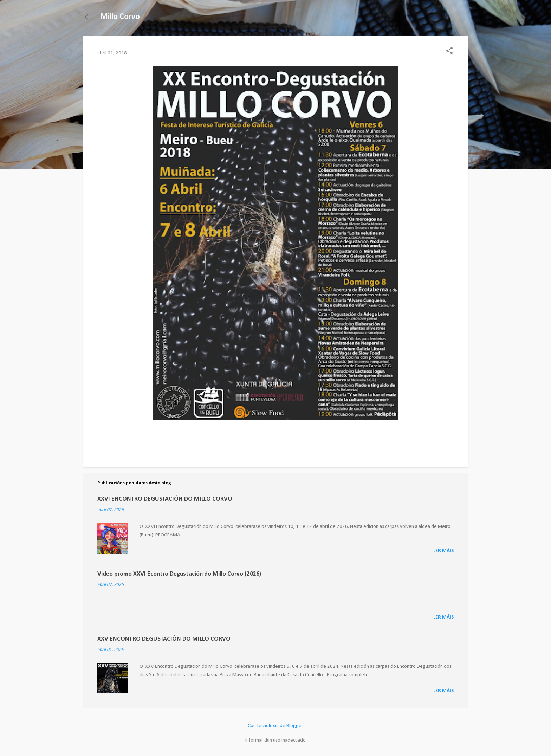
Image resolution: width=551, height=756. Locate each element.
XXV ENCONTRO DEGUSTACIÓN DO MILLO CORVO (164, 639)
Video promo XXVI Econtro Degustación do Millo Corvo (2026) (179, 574)
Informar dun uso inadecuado (275, 740)
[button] (449, 51)
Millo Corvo (120, 17)
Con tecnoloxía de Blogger (275, 726)
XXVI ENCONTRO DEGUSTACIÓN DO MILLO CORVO (165, 499)
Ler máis (443, 551)
